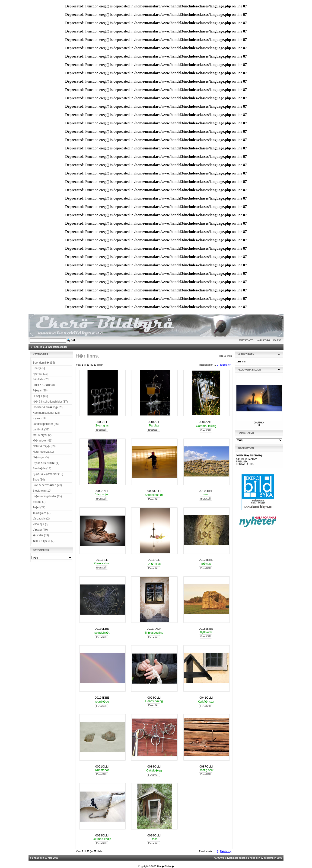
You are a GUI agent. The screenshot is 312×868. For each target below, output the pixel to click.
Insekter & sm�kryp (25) (48, 407)
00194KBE (102, 698)
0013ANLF (154, 629)
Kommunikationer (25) (46, 413)
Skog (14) (39, 480)
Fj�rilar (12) (40, 374)
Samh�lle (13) (42, 468)
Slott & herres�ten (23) (47, 485)
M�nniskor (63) (43, 441)
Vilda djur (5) (41, 524)
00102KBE (206, 491)
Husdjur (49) (40, 396)
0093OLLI (102, 835)
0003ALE (102, 422)
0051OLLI (102, 766)
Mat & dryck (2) (42, 435)
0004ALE (154, 422)
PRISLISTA (242, 462)
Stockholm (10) (42, 491)
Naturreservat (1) (43, 452)
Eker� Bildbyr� (165, 866)
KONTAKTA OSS (245, 464)
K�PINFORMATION (247, 459)
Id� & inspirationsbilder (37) (50, 402)
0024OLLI (154, 698)
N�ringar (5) (41, 457)
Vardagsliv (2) (41, 519)
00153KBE (206, 629)
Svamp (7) (39, 502)
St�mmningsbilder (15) (47, 496)
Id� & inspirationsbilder (54, 347)
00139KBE (102, 629)
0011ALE (154, 560)
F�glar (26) (40, 390)
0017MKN (259, 423)
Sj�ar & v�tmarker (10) (48, 474)
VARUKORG (264, 340)
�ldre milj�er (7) (44, 541)
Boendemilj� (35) (44, 363)
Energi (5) (39, 368)
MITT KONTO (246, 340)
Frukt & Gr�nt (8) (44, 385)
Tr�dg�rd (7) (42, 513)
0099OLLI (154, 835)
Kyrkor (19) (40, 418)
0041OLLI (206, 698)
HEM (35, 347)
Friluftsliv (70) (41, 379)
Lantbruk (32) (41, 429)
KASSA (277, 340)
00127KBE (206, 560)
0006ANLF (206, 422)
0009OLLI (154, 491)
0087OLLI (206, 766)
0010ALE (102, 560)
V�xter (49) (40, 530)
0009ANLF (102, 491)
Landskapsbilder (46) (46, 424)
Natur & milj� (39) (44, 446)
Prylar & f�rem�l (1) (46, 463)
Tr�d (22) (39, 507)
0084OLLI (154, 766)
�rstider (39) (41, 535)
